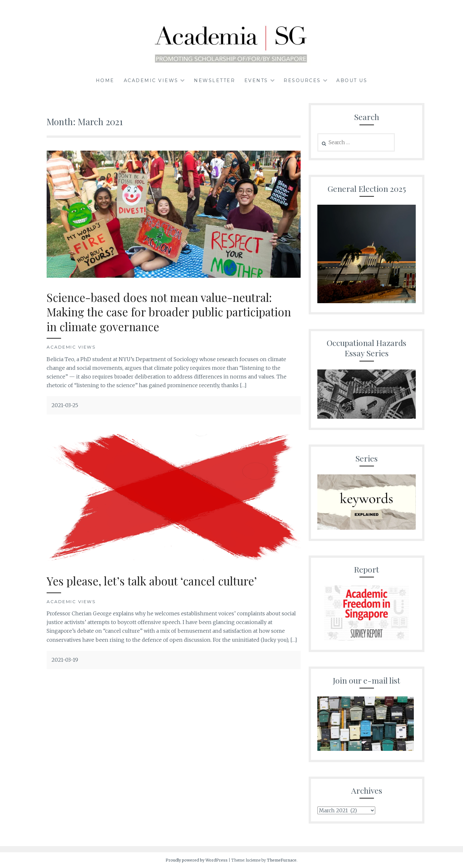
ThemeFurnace (282, 860)
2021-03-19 (65, 660)
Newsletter (214, 80)
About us (352, 80)
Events (256, 80)
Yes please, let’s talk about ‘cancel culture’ (152, 581)
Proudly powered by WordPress (197, 860)
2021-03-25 (65, 405)
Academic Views (151, 80)
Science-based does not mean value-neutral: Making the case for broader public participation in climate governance (169, 312)
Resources (302, 80)
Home (105, 80)
